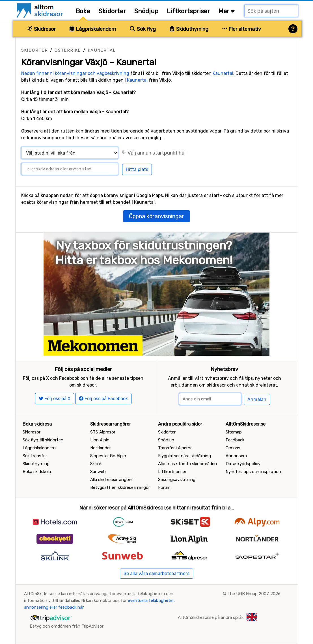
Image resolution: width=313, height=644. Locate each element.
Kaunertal (102, 50)
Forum (164, 487)
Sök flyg (143, 29)
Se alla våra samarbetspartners (156, 573)
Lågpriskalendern (93, 29)
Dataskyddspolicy (243, 464)
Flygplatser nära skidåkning (184, 456)
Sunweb (98, 472)
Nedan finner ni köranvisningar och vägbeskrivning (75, 73)
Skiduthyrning (189, 29)
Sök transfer (35, 456)
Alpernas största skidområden (187, 464)
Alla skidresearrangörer (112, 480)
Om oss (233, 448)
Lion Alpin (100, 440)
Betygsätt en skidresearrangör (120, 487)
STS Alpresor (103, 432)
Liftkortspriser (188, 11)
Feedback (235, 440)
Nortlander (101, 448)
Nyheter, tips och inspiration (253, 472)
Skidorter (112, 11)
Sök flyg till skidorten (43, 440)
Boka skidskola (37, 472)
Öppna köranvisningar (156, 216)
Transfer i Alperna (175, 448)
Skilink (96, 464)
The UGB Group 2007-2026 (254, 594)
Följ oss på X (55, 399)
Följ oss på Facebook (103, 399)
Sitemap (234, 432)
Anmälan (257, 399)
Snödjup (146, 11)
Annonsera (236, 456)
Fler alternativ (242, 29)
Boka (83, 11)
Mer (226, 11)
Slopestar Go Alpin (108, 456)
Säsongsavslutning (177, 480)
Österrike (68, 50)
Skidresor (41, 29)
